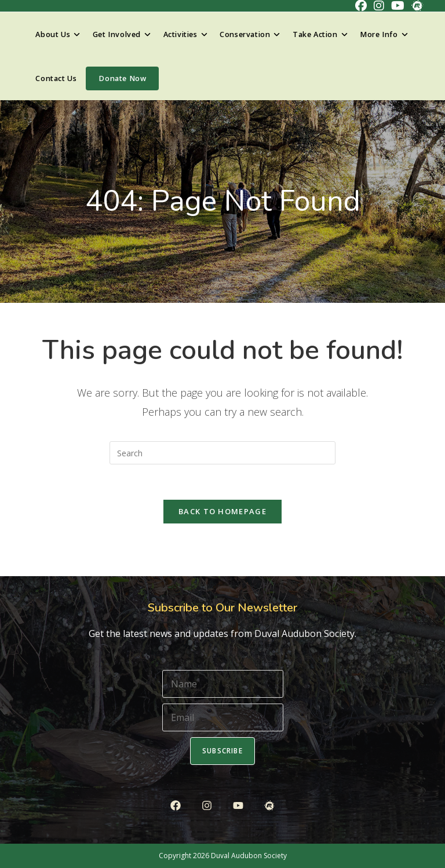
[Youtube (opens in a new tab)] (398, 6)
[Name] (223, 684)
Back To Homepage (222, 511)
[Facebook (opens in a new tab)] (361, 6)
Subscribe (222, 751)
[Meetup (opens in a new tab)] (415, 6)
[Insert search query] (222, 453)
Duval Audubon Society (249, 856)
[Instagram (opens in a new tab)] (379, 6)
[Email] (223, 717)
